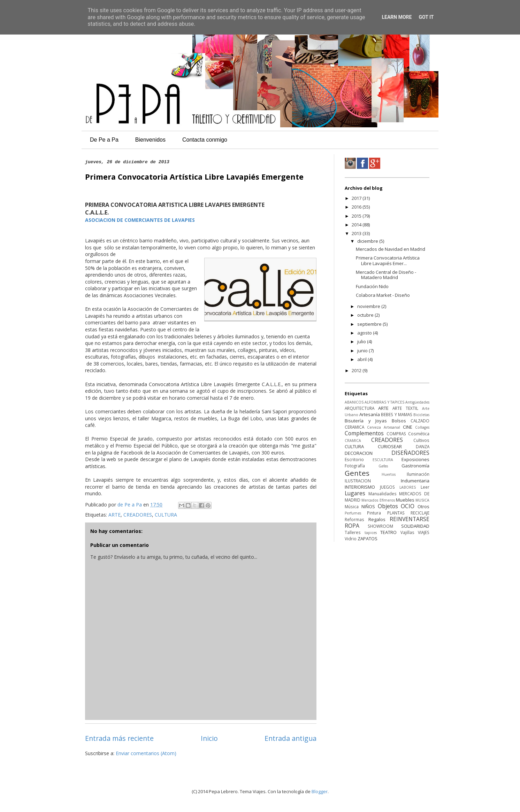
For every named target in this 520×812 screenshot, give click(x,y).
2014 (357, 225)
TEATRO (388, 532)
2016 (357, 207)
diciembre (368, 241)
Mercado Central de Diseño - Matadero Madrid (386, 275)
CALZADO (420, 421)
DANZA (423, 446)
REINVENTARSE (410, 519)
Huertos (389, 474)
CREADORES (138, 515)
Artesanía (370, 414)
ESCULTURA (383, 460)
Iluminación (418, 474)
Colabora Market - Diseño (383, 295)
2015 (357, 216)
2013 (357, 233)
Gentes (357, 473)
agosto (365, 333)
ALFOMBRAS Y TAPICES (384, 402)
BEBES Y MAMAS (396, 414)
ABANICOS (354, 402)
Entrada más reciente (119, 738)
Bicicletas (421, 415)
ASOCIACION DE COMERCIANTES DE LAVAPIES (140, 220)
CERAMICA (354, 427)
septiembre (370, 324)
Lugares (355, 493)
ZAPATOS (368, 539)
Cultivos (421, 440)
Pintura (374, 513)
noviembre (369, 306)
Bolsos (399, 421)
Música (352, 506)
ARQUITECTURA (360, 408)
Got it (426, 17)
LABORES (408, 487)
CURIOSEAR (390, 446)
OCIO (408, 506)
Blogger (320, 791)
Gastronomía (415, 466)
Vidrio (351, 539)
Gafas (383, 466)
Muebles (405, 500)
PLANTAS (396, 513)
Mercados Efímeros (378, 500)
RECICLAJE (420, 513)
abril (362, 359)
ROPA (352, 526)
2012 (357, 370)
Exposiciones (415, 459)
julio (362, 341)
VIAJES (424, 532)
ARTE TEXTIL (405, 408)
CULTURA (166, 515)
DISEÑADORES (410, 453)
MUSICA (422, 500)
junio (363, 351)
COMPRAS (396, 434)
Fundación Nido (372, 286)
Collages (422, 427)
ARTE (114, 515)
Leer (425, 487)
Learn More (397, 17)
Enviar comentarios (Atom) (146, 753)
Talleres (353, 532)
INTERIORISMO (360, 487)
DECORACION (359, 453)
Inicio (209, 738)
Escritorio (354, 459)
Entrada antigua (290, 738)
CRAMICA (353, 441)
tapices (371, 533)
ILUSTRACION (358, 481)
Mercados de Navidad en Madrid (391, 249)
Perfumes (353, 513)
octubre (366, 315)
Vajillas (407, 532)
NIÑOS (368, 506)
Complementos (364, 433)
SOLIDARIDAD (415, 526)
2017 (357, 198)
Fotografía (355, 466)
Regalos (377, 519)
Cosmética (419, 434)
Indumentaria (415, 481)
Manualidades (383, 494)
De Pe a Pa (104, 140)
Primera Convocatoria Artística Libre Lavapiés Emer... (388, 261)
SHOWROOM (380, 526)
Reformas (354, 519)
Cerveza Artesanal (384, 427)
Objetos (388, 506)
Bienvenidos (150, 140)
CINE (408, 427)
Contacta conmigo (205, 140)
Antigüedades (417, 402)
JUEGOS (387, 487)
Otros (423, 506)
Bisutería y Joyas (366, 421)
